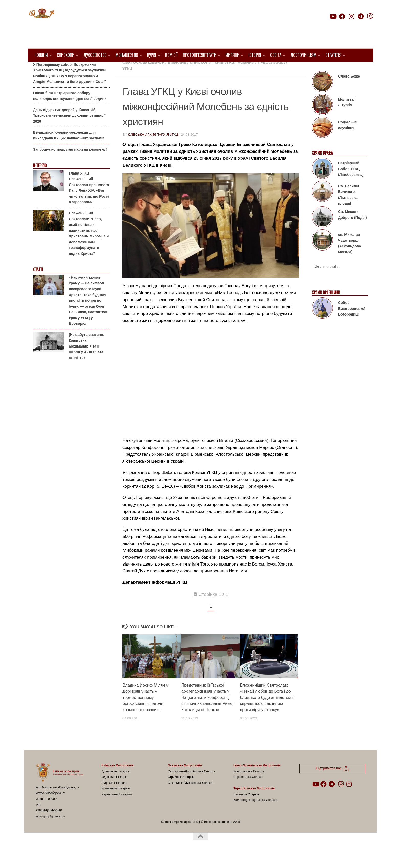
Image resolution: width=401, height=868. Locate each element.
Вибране (177, 75)
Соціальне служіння (347, 138)
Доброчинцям (303, 55)
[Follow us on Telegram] (361, 16)
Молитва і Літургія (347, 115)
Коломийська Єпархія (249, 784)
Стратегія (333, 55)
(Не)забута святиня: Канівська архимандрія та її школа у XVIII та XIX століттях (87, 359)
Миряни (232, 55)
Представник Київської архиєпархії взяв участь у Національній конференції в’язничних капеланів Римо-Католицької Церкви (208, 710)
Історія (255, 55)
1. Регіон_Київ (232, 69)
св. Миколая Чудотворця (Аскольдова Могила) (349, 256)
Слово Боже (349, 89)
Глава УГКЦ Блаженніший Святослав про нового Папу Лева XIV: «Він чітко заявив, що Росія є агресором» (89, 200)
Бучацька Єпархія (246, 807)
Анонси (39, 70)
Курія (152, 55)
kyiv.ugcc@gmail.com (50, 829)
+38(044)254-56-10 (49, 823)
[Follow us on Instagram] (351, 16)
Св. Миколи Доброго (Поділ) (353, 228)
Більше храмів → (328, 280)
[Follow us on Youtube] (333, 16)
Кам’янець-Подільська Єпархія (255, 813)
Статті (38, 283)
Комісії (171, 55)
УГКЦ (127, 82)
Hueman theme (96, 858)
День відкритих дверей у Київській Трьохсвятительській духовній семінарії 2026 (69, 129)
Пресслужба (271, 75)
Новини (41, 55)
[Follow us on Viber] (370, 16)
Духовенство (95, 55)
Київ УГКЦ (224, 75)
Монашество (127, 55)
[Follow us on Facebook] (342, 16)
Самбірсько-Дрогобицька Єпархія (191, 784)
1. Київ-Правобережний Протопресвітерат (168, 69)
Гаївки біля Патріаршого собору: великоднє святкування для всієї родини (70, 109)
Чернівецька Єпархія (248, 790)
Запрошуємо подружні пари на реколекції (70, 162)
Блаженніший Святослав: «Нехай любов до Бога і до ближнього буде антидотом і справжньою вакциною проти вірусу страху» (267, 710)
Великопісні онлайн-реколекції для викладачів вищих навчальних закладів (69, 148)
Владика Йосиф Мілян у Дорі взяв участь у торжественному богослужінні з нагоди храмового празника (145, 710)
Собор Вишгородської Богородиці (352, 322)
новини (246, 75)
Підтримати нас (337, 26)
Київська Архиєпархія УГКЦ (153, 148)
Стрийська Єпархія (181, 790)
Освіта (276, 55)
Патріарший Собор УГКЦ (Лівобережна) (351, 182)
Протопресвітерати (200, 55)
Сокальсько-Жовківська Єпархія (190, 796)
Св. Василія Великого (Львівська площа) (349, 208)
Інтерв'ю (40, 178)
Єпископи (66, 55)
